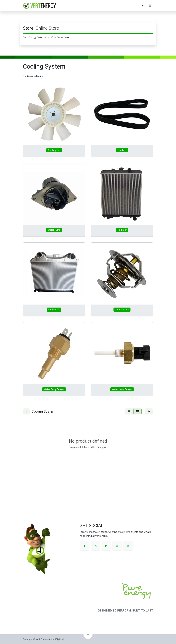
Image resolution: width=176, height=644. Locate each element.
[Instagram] (128, 546)
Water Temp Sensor (54, 389)
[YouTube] (117, 546)
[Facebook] (85, 546)
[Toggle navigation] (150, 6)
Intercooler (54, 310)
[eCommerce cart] (142, 6)
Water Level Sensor (122, 389)
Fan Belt (122, 150)
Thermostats (122, 310)
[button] (88, 634)
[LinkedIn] (106, 546)
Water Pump (54, 230)
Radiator (122, 230)
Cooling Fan (54, 150)
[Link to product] (54, 114)
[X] (96, 546)
